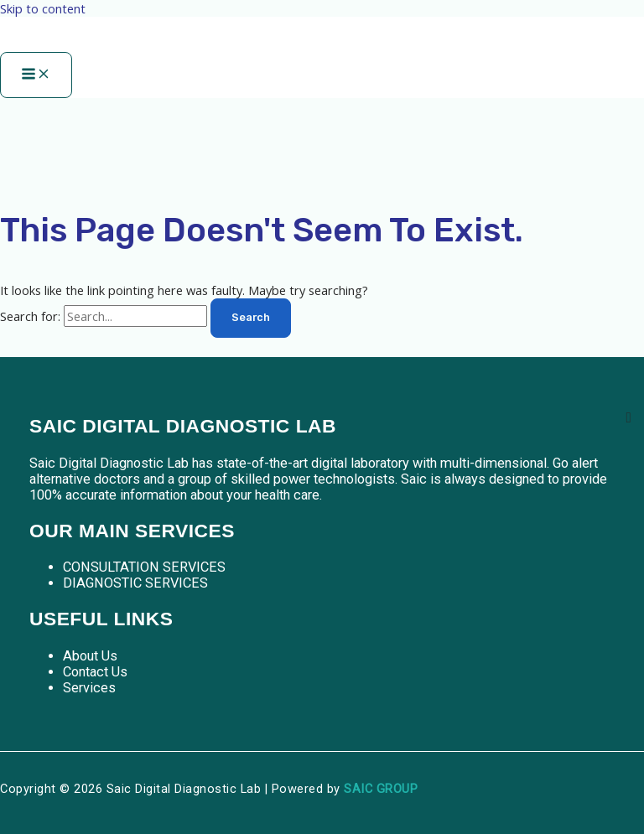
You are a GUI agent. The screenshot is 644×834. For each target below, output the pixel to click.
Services (89, 688)
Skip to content (43, 8)
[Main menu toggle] (36, 75)
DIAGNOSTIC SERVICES (135, 583)
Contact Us (95, 672)
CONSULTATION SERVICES (144, 567)
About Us (90, 656)
